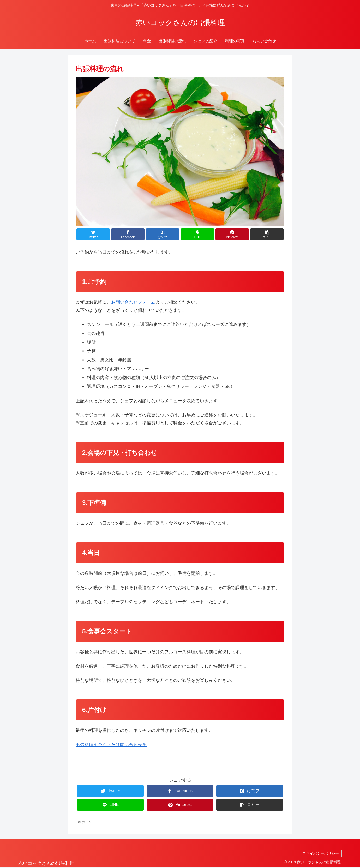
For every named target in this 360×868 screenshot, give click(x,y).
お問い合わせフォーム (133, 302)
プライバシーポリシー (321, 853)
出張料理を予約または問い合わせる (111, 745)
